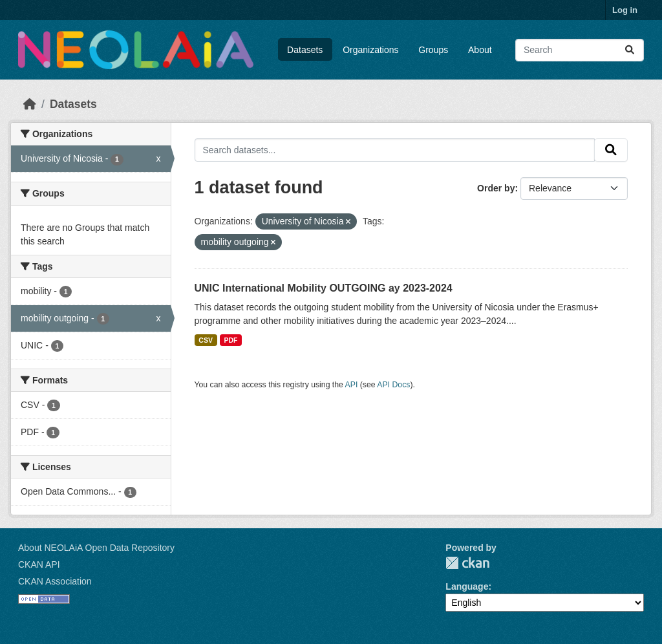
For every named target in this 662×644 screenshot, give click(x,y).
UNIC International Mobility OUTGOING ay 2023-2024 (324, 288)
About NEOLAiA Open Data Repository (96, 548)
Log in (625, 10)
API (352, 385)
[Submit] (630, 50)
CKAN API (39, 564)
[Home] (30, 104)
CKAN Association (55, 581)
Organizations (370, 50)
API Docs (393, 385)
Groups (433, 50)
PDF (230, 340)
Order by (496, 188)
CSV (206, 340)
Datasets (305, 50)
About (480, 50)
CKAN (467, 563)
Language (467, 586)
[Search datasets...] (580, 50)
